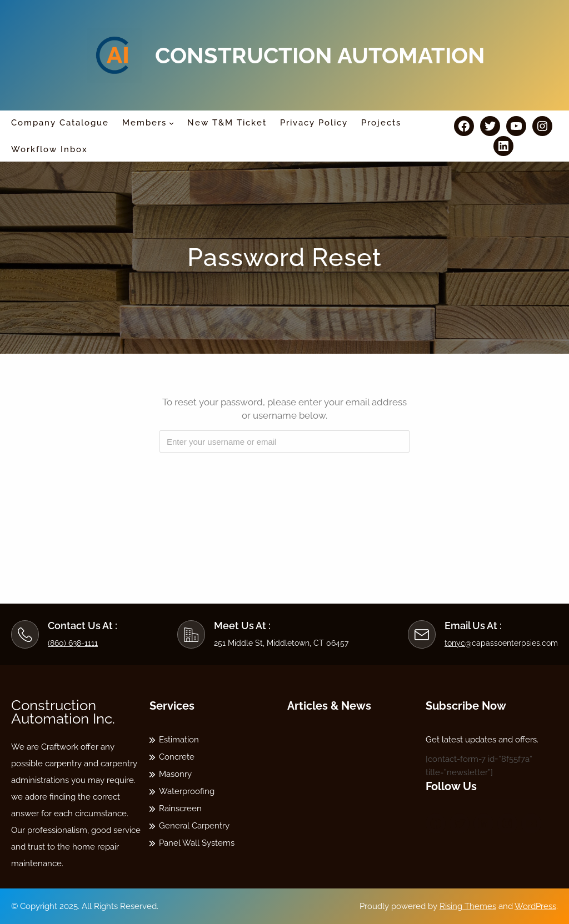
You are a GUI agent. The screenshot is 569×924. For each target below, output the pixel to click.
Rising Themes (468, 906)
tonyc (455, 643)
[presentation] (286, 483)
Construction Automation (320, 55)
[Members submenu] (171, 123)
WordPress (535, 906)
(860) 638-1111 (73, 643)
